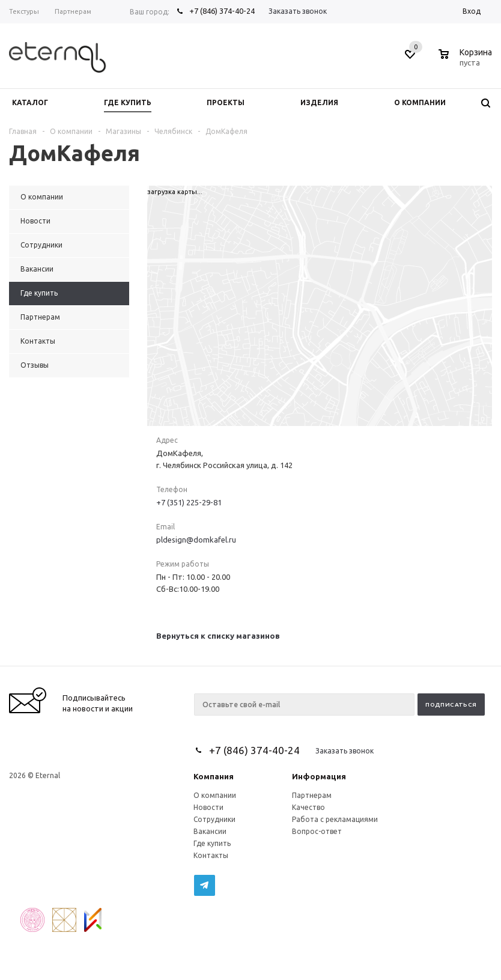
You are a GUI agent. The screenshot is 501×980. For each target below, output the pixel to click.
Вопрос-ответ (317, 831)
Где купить (212, 843)
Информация (319, 776)
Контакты (211, 855)
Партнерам (312, 795)
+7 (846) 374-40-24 (222, 11)
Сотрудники (214, 819)
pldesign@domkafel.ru (196, 540)
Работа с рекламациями (335, 819)
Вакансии (210, 831)
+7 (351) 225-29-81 (189, 502)
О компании (215, 795)
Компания (214, 776)
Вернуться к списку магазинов (218, 636)
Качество (308, 807)
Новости (208, 807)
